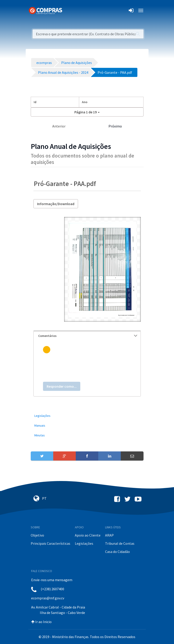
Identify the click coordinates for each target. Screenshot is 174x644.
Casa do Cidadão (117, 552)
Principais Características (50, 543)
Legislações (84, 543)
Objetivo (37, 535)
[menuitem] (87, 416)
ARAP (109, 535)
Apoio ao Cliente (88, 535)
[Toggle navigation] (69, 10)
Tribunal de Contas (120, 543)
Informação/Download (56, 204)
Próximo (115, 126)
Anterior (59, 126)
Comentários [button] (88, 336)
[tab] (87, 336)
